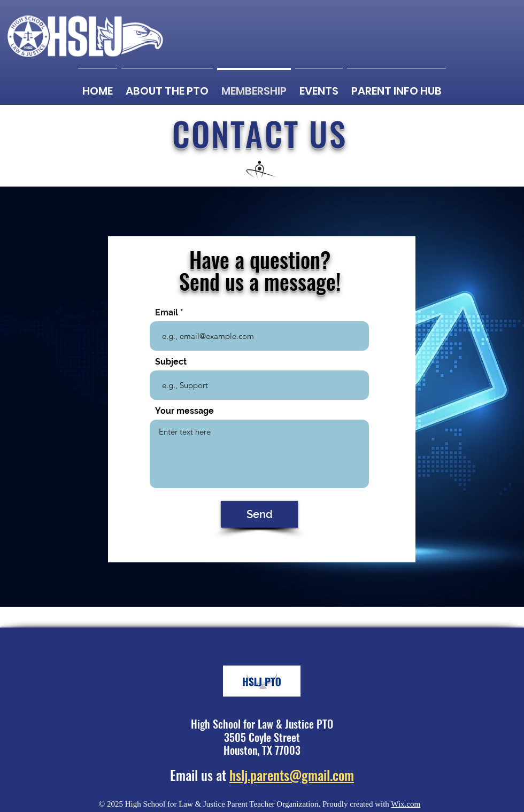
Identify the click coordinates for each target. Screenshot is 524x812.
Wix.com (406, 804)
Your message (184, 411)
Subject (171, 362)
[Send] (259, 514)
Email (167, 313)
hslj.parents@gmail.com (292, 775)
